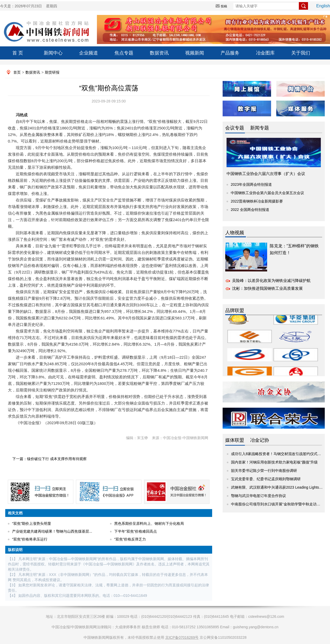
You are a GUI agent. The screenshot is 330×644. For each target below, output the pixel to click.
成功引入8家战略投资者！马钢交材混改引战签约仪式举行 (278, 454)
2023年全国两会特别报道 (251, 184)
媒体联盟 (235, 440)
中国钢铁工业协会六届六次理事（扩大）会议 (266, 174)
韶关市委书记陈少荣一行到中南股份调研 (264, 471)
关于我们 (301, 53)
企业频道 (89, 53)
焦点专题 (124, 53)
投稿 (224, 6)
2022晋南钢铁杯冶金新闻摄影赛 (257, 201)
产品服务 (230, 53)
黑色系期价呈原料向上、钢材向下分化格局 (149, 523)
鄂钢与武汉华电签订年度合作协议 (258, 496)
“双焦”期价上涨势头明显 (32, 523)
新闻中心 (53, 53)
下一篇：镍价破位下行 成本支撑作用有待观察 (49, 459)
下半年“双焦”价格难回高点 (136, 531)
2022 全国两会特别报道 (250, 210)
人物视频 (235, 233)
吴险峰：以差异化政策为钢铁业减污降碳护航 (271, 280)
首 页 (18, 53)
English (323, 6)
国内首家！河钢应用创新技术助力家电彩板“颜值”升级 (274, 462)
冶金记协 (260, 440)
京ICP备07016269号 (182, 637)
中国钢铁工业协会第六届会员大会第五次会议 (267, 193)
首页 (17, 72)
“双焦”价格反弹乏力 (130, 539)
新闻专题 (260, 128)
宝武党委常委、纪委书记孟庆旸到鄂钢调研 (266, 479)
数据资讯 (159, 53)
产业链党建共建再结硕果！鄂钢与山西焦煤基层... (52, 531)
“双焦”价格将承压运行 (30, 539)
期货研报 (52, 72)
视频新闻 (195, 53)
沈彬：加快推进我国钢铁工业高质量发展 (267, 288)
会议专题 (235, 128)
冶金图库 (265, 53)
